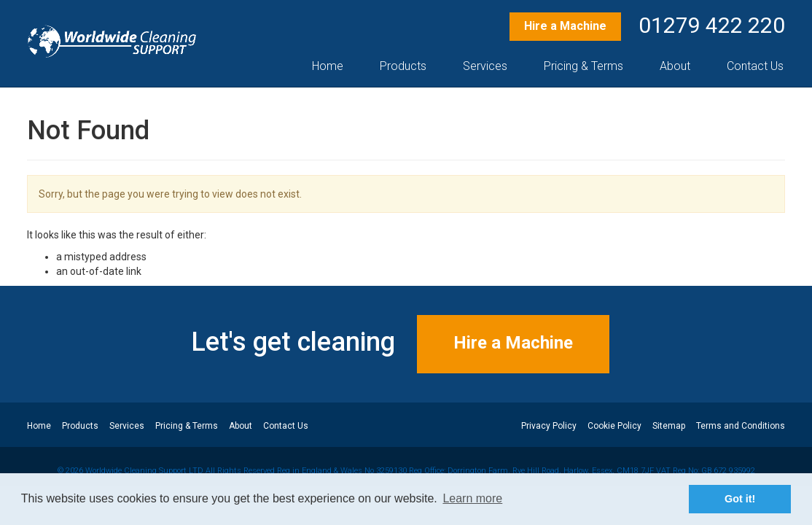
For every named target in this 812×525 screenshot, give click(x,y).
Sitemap (669, 426)
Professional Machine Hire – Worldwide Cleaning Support (112, 41)
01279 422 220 (712, 26)
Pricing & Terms (583, 66)
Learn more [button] (472, 498)
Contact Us (755, 66)
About (675, 66)
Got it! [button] (740, 499)
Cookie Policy (614, 426)
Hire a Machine (565, 26)
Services (485, 66)
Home (328, 66)
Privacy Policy (549, 426)
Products (403, 66)
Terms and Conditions (741, 426)
